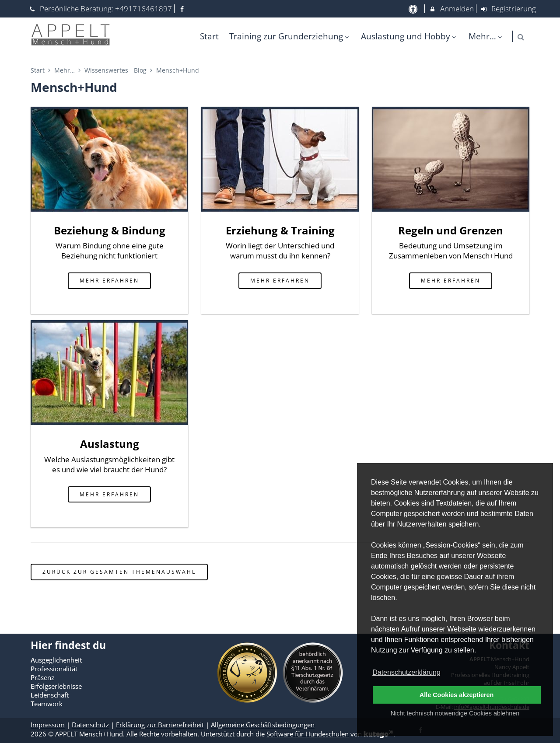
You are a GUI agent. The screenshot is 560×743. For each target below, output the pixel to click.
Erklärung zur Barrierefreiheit (160, 725)
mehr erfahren (109, 280)
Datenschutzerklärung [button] (406, 672)
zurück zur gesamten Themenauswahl (119, 572)
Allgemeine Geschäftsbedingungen (263, 725)
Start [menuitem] (209, 36)
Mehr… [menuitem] (486, 36)
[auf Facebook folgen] (183, 9)
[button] (521, 37)
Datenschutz (90, 725)
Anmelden (451, 9)
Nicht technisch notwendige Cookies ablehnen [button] (455, 713)
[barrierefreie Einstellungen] (414, 9)
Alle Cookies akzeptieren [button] (457, 695)
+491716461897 (143, 9)
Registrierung (508, 9)
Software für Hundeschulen (308, 734)
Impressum (48, 725)
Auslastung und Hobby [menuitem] (409, 36)
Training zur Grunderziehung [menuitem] (290, 36)
